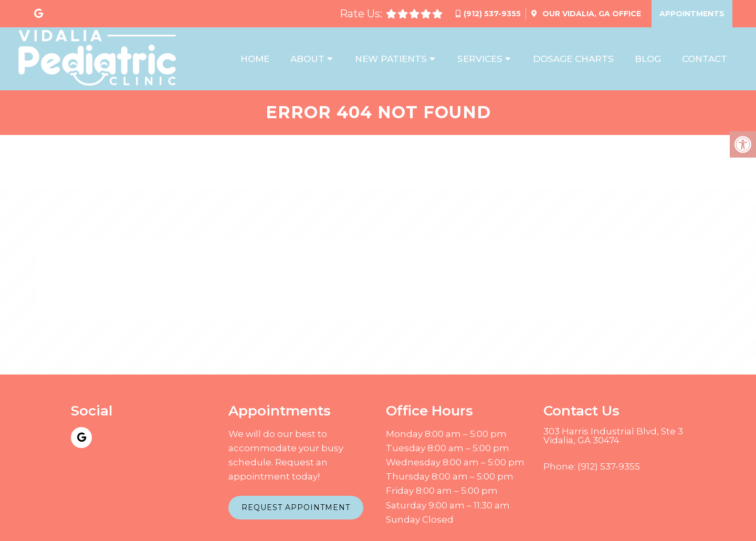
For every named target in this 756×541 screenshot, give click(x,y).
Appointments (692, 14)
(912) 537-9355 (492, 14)
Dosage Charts (573, 59)
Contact (705, 59)
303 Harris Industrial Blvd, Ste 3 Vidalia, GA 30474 (613, 436)
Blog (648, 59)
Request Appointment (296, 507)
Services (480, 59)
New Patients (391, 59)
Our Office (591, 14)
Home (255, 59)
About (307, 59)
